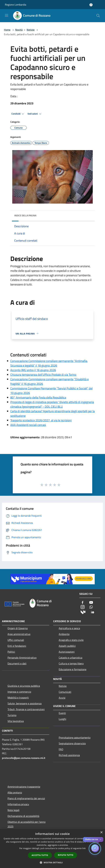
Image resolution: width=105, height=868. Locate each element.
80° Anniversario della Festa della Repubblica (38, 397)
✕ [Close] (101, 840)
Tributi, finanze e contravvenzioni (26, 709)
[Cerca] (98, 16)
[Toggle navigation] (7, 15)
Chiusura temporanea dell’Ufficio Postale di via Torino (43, 375)
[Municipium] (83, 612)
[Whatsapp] (91, 607)
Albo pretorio (15, 792)
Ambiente (64, 634)
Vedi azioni (35, 114)
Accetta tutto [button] (40, 855)
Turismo (12, 715)
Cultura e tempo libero (71, 663)
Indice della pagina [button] (25, 215)
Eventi (62, 713)
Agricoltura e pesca (69, 628)
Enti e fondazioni (17, 646)
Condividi (18, 114)
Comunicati (65, 692)
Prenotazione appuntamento (75, 737)
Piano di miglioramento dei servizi (26, 798)
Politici (11, 652)
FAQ (61, 749)
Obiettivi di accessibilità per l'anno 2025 (26, 824)
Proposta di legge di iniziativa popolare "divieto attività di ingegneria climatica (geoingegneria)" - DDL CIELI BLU (52, 404)
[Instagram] (83, 607)
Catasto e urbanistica (70, 658)
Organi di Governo (18, 628)
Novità (19, 30)
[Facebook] (83, 603)
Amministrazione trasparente (24, 787)
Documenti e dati (17, 663)
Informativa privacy (18, 804)
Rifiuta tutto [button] (66, 855)
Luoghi (62, 719)
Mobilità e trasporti (18, 698)
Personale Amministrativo (22, 658)
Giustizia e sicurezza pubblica (24, 686)
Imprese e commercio (19, 692)
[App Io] (93, 612)
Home (7, 30)
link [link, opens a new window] (84, 848)
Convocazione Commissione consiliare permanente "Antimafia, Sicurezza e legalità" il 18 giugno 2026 (49, 363)
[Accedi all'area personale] (91, 5)
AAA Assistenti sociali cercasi (28, 425)
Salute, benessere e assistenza (25, 703)
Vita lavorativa (16, 721)
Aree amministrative (19, 634)
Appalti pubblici (67, 646)
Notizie (31, 30)
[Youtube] (91, 603)
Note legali (13, 810)
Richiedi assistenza (69, 755)
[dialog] (52, 849)
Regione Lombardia (16, 5)
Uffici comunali (16, 640)
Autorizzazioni (67, 652)
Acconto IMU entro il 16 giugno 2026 (33, 370)
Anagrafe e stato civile (71, 640)
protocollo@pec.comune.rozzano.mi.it (24, 758)
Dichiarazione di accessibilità (23, 816)
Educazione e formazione (73, 669)
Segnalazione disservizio (72, 743)
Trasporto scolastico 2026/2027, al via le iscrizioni (41, 420)
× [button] (101, 833)
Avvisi (62, 698)
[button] (52, 862)
